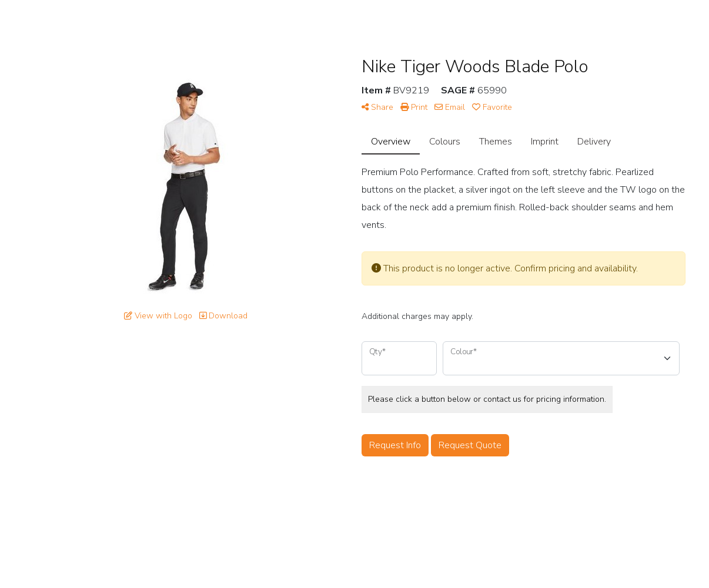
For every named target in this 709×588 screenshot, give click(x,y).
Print (414, 107)
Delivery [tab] (594, 142)
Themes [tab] (496, 142)
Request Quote (470, 445)
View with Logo (158, 316)
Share (377, 107)
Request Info (395, 445)
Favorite (492, 107)
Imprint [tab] (545, 142)
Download (223, 316)
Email (450, 107)
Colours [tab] (445, 142)
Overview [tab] (391, 142)
